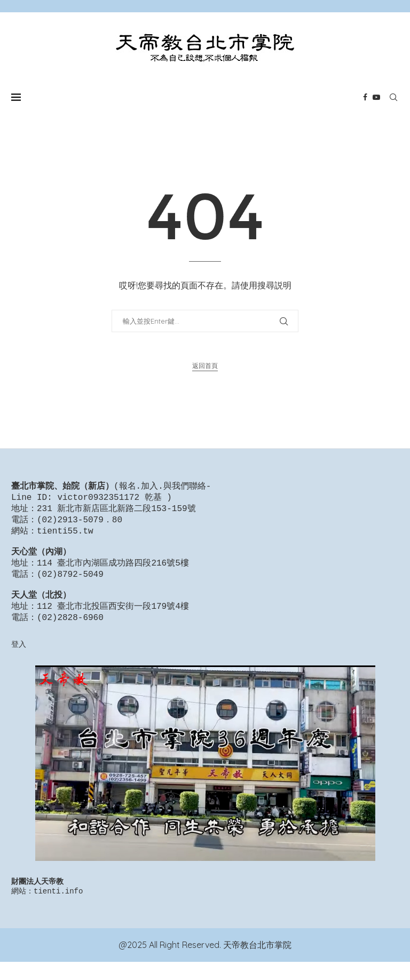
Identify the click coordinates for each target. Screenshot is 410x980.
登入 (19, 660)
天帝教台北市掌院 (257, 963)
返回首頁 (205, 366)
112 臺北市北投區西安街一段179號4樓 (113, 621)
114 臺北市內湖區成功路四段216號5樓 (113, 572)
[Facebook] (365, 97)
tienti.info (58, 909)
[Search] (393, 97)
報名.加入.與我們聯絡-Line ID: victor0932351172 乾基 (111, 493)
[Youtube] (376, 97)
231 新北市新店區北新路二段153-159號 (116, 511)
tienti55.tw (65, 536)
